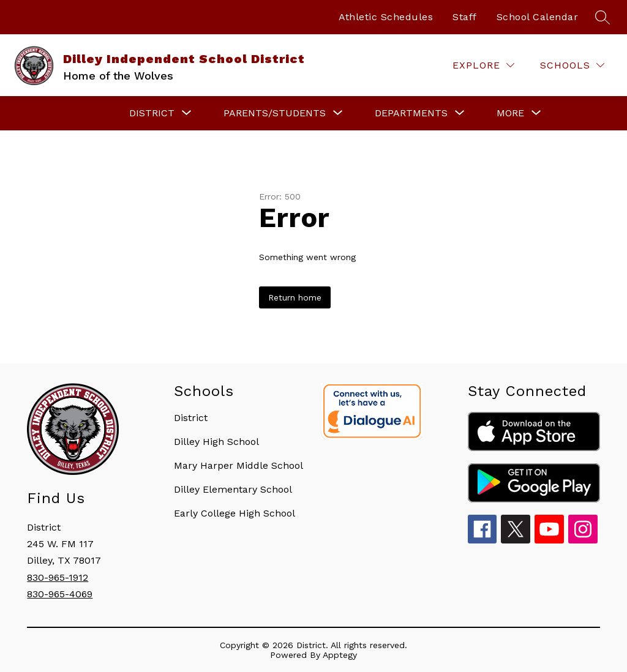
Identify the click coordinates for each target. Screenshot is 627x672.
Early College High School (235, 513)
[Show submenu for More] (510, 113)
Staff (465, 17)
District (191, 418)
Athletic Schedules (386, 17)
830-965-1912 (58, 577)
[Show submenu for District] (152, 113)
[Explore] (483, 65)
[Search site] (603, 17)
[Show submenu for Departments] (411, 113)
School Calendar (538, 17)
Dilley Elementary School (233, 489)
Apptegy (340, 655)
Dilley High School (216, 442)
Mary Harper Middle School (238, 465)
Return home (295, 297)
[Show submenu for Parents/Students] (275, 113)
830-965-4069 (60, 594)
